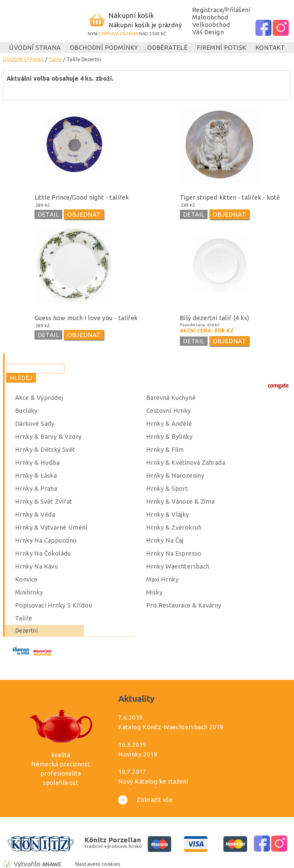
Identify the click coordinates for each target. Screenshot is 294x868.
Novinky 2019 (138, 754)
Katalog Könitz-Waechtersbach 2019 (171, 727)
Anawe (52, 864)
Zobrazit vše (145, 800)
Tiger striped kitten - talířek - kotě (230, 197)
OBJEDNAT (84, 214)
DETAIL (48, 214)
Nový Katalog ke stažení (153, 781)
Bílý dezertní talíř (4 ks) (215, 318)
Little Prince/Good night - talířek (82, 197)
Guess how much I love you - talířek (86, 318)
